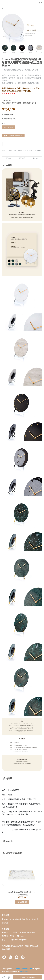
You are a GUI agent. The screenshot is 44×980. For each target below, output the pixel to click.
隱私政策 (35, 919)
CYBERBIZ (24, 971)
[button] (41, 884)
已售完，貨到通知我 (28, 977)
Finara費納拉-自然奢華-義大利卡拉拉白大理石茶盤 (22, 893)
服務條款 (5, 923)
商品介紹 (9, 158)
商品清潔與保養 (15, 919)
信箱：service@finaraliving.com (14, 940)
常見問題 (5, 919)
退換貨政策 (26, 919)
